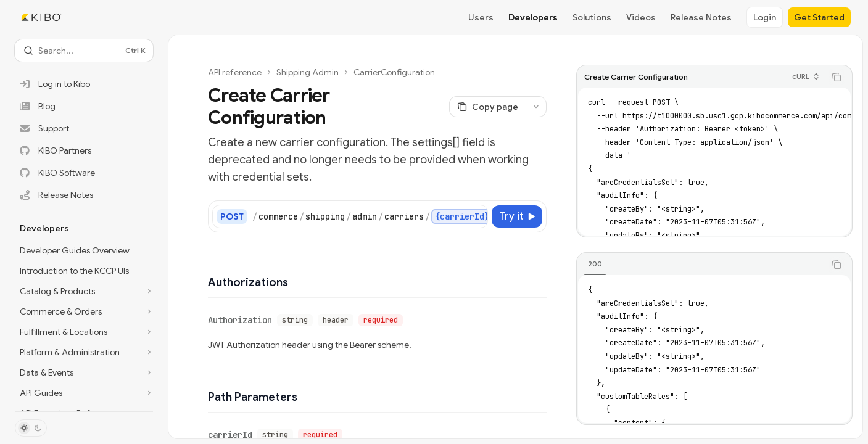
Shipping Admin (308, 72)
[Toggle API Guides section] (84, 393)
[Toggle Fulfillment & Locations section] (84, 332)
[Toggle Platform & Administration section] (84, 352)
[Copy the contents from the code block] (837, 77)
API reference (235, 72)
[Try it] (517, 216)
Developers (533, 17)
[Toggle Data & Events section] (84, 372)
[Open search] (84, 51)
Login (765, 17)
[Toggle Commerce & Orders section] (84, 311)
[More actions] (536, 107)
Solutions (592, 17)
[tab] (595, 264)
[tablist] (701, 265)
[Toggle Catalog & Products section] (84, 291)
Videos (641, 17)
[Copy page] (487, 107)
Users (481, 17)
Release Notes (701, 17)
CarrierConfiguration (394, 72)
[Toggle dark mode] (31, 428)
